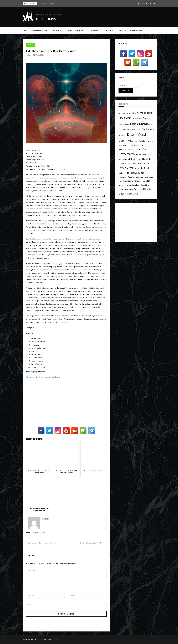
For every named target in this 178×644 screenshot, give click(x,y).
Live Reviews (57, 31)
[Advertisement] (138, 222)
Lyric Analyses (95, 31)
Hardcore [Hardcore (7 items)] (133, 149)
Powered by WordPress (30, 639)
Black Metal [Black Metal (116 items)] (139, 124)
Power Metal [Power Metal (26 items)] (126, 168)
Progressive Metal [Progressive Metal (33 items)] (135, 173)
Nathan (28, 55)
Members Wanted (137, 31)
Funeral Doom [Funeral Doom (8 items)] (124, 145)
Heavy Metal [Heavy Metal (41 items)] (126, 154)
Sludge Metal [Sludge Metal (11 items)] (131, 181)
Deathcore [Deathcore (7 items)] (123, 135)
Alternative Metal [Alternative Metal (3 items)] (124, 113)
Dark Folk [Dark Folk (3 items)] (138, 130)
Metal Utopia (46, 19)
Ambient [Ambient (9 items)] (133, 113)
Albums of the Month (75, 31)
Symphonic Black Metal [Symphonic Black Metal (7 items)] (141, 185)
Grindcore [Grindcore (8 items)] (146, 145)
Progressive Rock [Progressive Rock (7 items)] (125, 177)
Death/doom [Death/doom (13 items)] (148, 129)
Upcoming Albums (41, 31)
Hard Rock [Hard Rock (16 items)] (142, 149)
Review (31, 45)
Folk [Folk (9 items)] (141, 141)
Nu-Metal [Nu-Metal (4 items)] (121, 164)
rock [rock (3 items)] (145, 177)
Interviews (109, 31)
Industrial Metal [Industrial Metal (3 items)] (139, 154)
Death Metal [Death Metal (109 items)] (137, 134)
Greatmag (48, 639)
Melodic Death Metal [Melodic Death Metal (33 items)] (140, 159)
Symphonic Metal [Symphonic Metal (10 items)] (126, 189)
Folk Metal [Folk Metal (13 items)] (148, 141)
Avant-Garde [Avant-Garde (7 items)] (138, 118)
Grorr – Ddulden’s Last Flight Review (93, 543)
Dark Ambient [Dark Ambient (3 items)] (131, 130)
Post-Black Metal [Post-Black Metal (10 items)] (132, 164)
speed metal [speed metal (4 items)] (141, 181)
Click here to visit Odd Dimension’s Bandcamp (43, 377)
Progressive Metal (39, 533)
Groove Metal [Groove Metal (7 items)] (124, 149)
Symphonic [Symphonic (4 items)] (128, 185)
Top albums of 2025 (47, 4)
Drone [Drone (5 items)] (137, 141)
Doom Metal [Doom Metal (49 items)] (126, 141)
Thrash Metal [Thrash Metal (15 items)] (132, 194)
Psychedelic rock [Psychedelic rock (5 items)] (138, 177)
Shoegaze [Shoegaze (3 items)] (150, 177)
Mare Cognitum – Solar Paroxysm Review (41, 543)
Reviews (26, 31)
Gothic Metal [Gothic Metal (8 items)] (136, 145)
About (121, 31)
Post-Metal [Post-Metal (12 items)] (145, 164)
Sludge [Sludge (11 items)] (122, 181)
